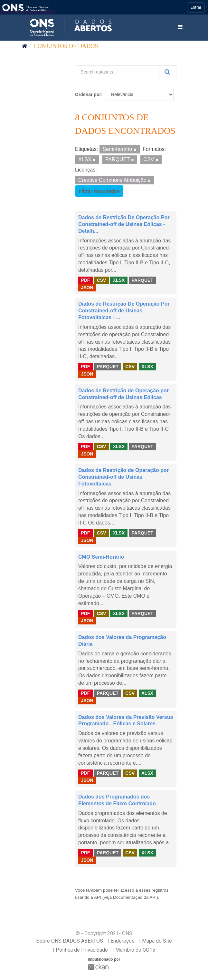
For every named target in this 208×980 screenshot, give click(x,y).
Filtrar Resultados (99, 191)
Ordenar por (88, 94)
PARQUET (142, 280)
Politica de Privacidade (82, 950)
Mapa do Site (157, 941)
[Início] (25, 46)
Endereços (123, 941)
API (98, 897)
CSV (102, 280)
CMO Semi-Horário (101, 557)
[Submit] (168, 72)
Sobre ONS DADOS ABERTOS (70, 941)
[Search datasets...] (117, 72)
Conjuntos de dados (66, 46)
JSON (87, 288)
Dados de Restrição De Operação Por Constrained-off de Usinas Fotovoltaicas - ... (124, 311)
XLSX (119, 280)
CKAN (99, 967)
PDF (85, 280)
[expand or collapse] (180, 27)
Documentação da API (135, 897)
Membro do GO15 (135, 950)
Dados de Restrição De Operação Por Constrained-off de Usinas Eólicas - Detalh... (124, 224)
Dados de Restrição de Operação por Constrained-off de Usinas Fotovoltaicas (123, 477)
